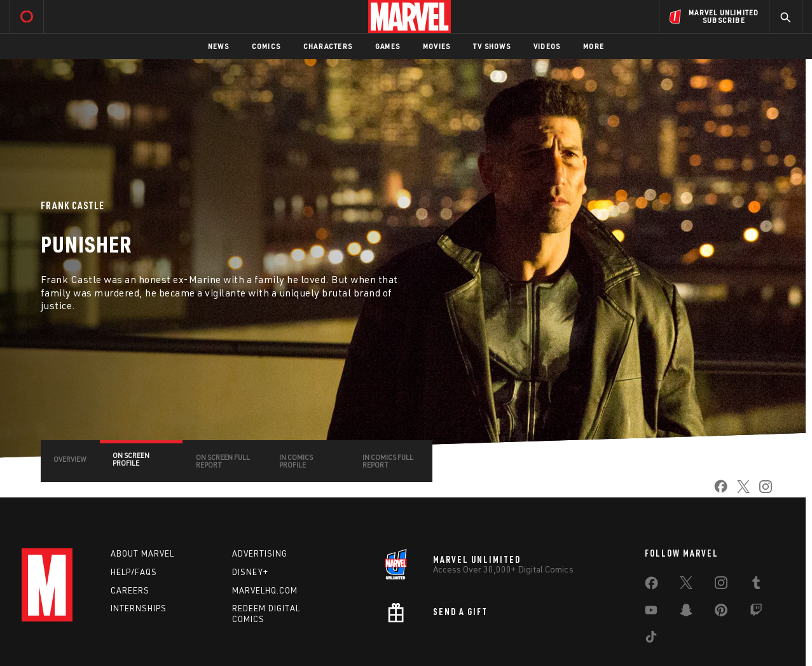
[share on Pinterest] (721, 613)
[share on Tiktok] (651, 639)
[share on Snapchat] (686, 613)
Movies (437, 46)
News (218, 46)
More (594, 46)
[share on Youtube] (651, 613)
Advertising (260, 553)
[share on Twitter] (739, 490)
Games (388, 46)
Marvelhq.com (265, 590)
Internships (139, 608)
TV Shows (492, 46)
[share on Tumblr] (756, 585)
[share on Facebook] (716, 490)
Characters (328, 46)
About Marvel (142, 553)
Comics (266, 46)
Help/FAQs (134, 572)
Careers (130, 590)
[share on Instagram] (761, 490)
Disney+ (250, 572)
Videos (547, 46)
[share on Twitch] (756, 613)
